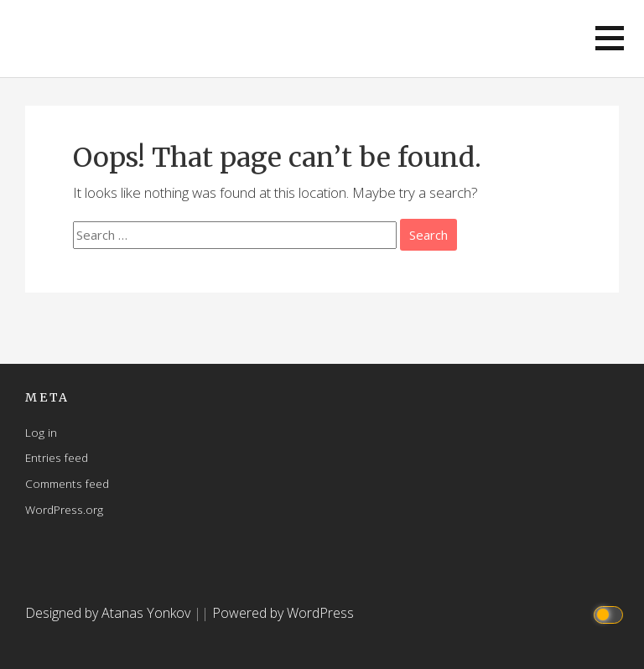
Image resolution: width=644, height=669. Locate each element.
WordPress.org (64, 509)
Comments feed (67, 483)
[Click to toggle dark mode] (611, 613)
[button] (610, 38)
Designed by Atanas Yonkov (109, 613)
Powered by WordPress (283, 613)
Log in (41, 432)
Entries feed (57, 457)
